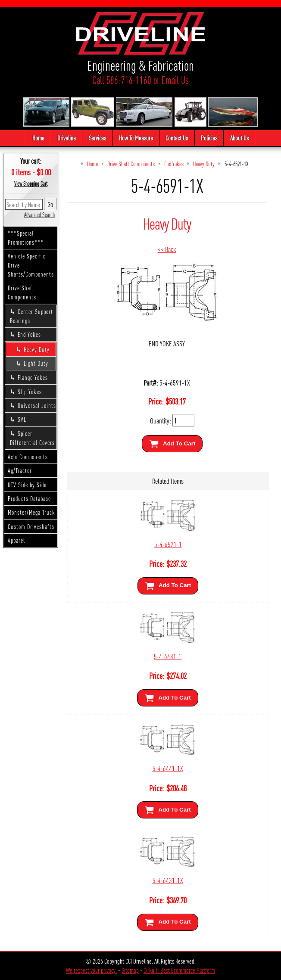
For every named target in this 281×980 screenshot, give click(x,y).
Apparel (16, 540)
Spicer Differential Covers (32, 438)
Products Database (29, 498)
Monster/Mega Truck (31, 512)
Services (97, 138)
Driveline (67, 138)
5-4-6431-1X (168, 880)
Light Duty (36, 363)
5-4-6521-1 (168, 544)
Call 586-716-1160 (122, 80)
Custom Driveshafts (31, 526)
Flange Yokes (33, 377)
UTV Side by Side (27, 485)
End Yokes (29, 334)
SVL (22, 419)
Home (38, 138)
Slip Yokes (30, 392)
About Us (239, 138)
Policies (209, 138)
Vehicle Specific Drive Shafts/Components (31, 265)
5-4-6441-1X (168, 768)
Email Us (175, 80)
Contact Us (177, 138)
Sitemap (130, 970)
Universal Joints (37, 405)
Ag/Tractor (20, 470)
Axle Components (28, 457)
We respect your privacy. (91, 970)
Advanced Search (39, 215)
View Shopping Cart (31, 184)
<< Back (167, 249)
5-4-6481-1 (168, 656)
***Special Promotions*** (26, 238)
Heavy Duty (37, 349)
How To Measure (136, 138)
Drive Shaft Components (22, 292)
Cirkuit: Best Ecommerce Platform (179, 970)
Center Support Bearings (31, 316)
